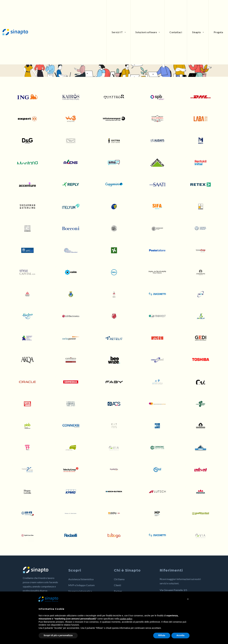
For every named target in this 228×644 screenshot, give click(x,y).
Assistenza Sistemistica (81, 579)
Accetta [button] (180, 635)
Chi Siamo (119, 579)
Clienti (117, 585)
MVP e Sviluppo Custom (81, 585)
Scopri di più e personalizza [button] (58, 635)
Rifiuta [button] (162, 635)
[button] (188, 599)
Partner (118, 591)
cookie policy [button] (126, 619)
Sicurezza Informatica (80, 591)
